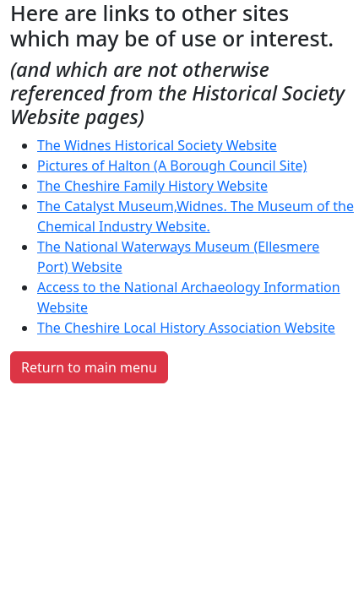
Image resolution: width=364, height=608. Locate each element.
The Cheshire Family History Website (152, 186)
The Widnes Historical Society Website (157, 145)
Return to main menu (89, 367)
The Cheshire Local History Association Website (186, 328)
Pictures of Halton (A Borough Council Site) (172, 166)
